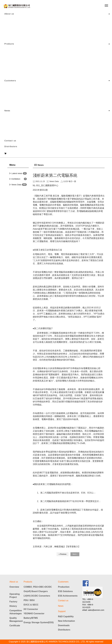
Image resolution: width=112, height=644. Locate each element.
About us (9, 14)
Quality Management (16, 620)
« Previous (63, 554)
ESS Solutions (65, 591)
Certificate (15, 626)
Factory (13, 602)
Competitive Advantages (16, 612)
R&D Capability (66, 616)
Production (64, 587)
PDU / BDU (29, 600)
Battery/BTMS (31, 618)
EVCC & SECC (31, 605)
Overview (14, 587)
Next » (75, 554)
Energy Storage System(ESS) (39, 622)
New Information (66, 621)
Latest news (17, 173)
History (13, 606)
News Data (16, 185)
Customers (10, 81)
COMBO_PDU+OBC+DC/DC (38, 587)
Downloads (64, 625)
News (7, 111)
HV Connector (31, 609)
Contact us (10, 141)
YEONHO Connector (34, 614)
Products (9, 44)
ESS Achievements (68, 596)
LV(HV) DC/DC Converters (37, 596)
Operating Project (15, 596)
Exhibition (16, 179)
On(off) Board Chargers (36, 591)
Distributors (11, 146)
